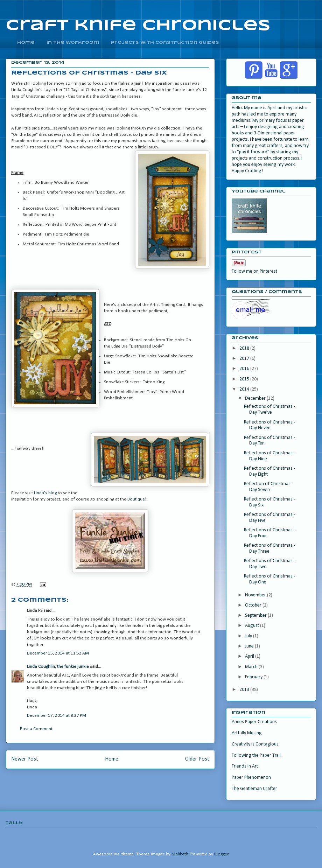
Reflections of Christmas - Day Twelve (269, 409)
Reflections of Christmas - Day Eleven (269, 425)
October (254, 605)
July (249, 636)
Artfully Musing (247, 733)
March (252, 667)
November (256, 595)
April (250, 656)
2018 (245, 348)
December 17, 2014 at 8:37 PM (57, 716)
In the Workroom (73, 43)
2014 (245, 389)
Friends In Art (245, 766)
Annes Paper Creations (254, 722)
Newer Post (25, 759)
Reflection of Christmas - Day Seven (268, 487)
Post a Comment (36, 729)
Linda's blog (45, 493)
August (253, 626)
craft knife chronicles (138, 26)
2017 (245, 359)
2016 (245, 369)
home (26, 43)
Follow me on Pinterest (254, 271)
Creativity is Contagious (255, 744)
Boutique (136, 499)
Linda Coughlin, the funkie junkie (58, 667)
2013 (245, 690)
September (256, 615)
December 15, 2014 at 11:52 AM (58, 653)
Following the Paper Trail (256, 755)
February (254, 677)
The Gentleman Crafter (254, 789)
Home (112, 759)
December (256, 398)
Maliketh (180, 854)
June (250, 646)
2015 (245, 379)
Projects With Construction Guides (165, 43)
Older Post (197, 759)
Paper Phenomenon (251, 778)
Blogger (221, 854)
